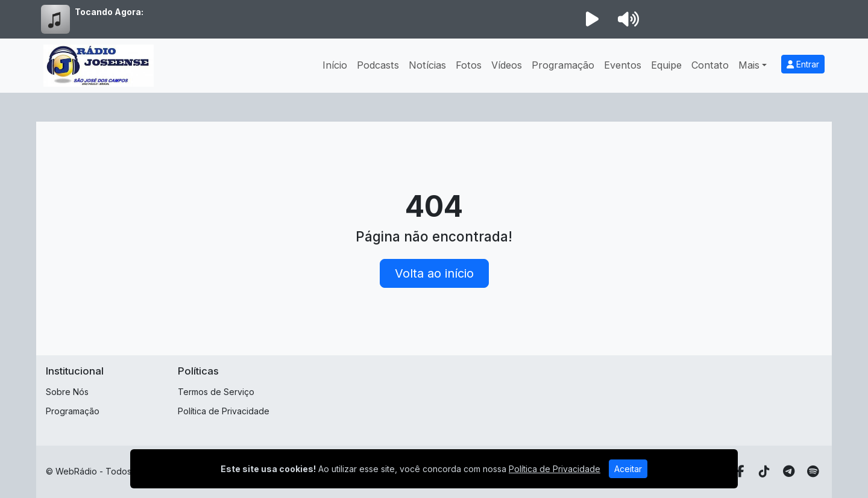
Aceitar (628, 469)
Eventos (623, 65)
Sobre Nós (67, 392)
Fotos (469, 65)
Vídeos (507, 65)
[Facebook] (741, 472)
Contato (710, 65)
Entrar (803, 64)
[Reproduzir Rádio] (592, 19)
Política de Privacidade (224, 411)
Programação (563, 65)
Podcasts (378, 65)
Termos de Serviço (216, 392)
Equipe (666, 65)
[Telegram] (789, 472)
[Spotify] (813, 472)
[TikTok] (764, 472)
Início (335, 65)
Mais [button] (749, 65)
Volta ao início (434, 273)
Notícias (427, 65)
